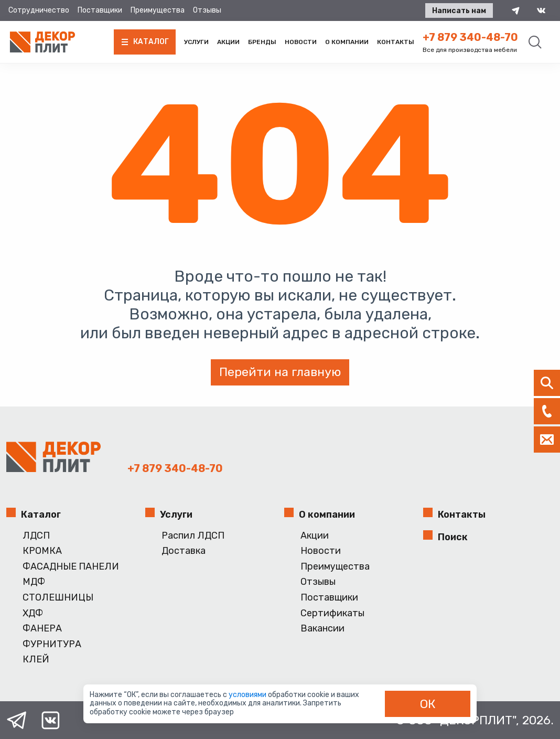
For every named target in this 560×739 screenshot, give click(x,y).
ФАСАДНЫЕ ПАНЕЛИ (71, 567)
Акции (228, 42)
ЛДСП (36, 536)
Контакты (396, 42)
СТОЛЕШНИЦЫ (58, 598)
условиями (248, 695)
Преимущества (158, 10)
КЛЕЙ (36, 660)
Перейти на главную (280, 372)
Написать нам (459, 11)
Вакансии (322, 629)
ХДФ (33, 613)
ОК (428, 704)
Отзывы (207, 10)
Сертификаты (332, 613)
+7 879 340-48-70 (470, 37)
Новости (301, 42)
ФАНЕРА (42, 629)
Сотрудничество (39, 10)
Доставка (184, 551)
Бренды (262, 42)
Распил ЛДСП (193, 536)
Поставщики (100, 10)
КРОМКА (42, 551)
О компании (347, 42)
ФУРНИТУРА (52, 644)
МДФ (34, 582)
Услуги (196, 42)
